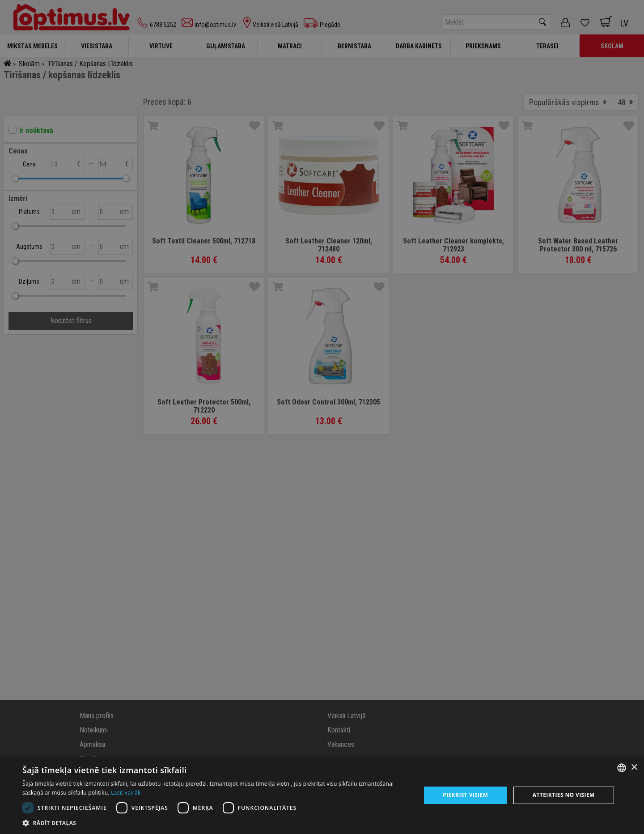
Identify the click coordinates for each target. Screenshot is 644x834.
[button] (216, 823)
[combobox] (622, 768)
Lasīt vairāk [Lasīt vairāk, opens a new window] (126, 793)
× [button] (634, 768)
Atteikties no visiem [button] (564, 795)
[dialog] (322, 795)
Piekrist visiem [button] (465, 795)
